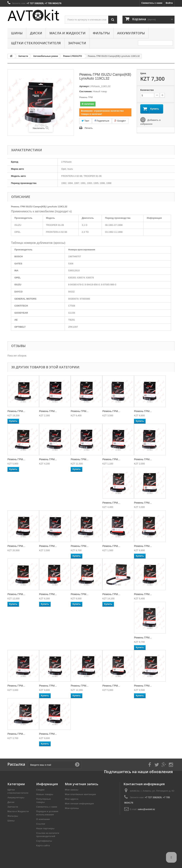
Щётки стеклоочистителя (36, 43)
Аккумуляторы (131, 33)
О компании (43, 819)
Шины (17, 33)
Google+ (120, 121)
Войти (169, 3)
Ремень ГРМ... (16, 411)
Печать (89, 128)
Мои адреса (72, 799)
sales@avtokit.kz (146, 809)
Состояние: (86, 91)
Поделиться (102, 121)
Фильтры (101, 33)
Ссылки (41, 824)
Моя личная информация (79, 804)
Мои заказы (72, 790)
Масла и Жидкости (67, 33)
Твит (85, 121)
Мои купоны (72, 808)
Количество (147, 90)
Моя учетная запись (82, 784)
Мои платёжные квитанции (80, 794)
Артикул (84, 86)
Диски (36, 33)
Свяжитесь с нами (152, 3)
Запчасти (77, 43)
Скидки (40, 790)
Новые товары (45, 794)
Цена (143, 73)
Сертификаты (44, 841)
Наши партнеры (45, 828)
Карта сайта (43, 846)
